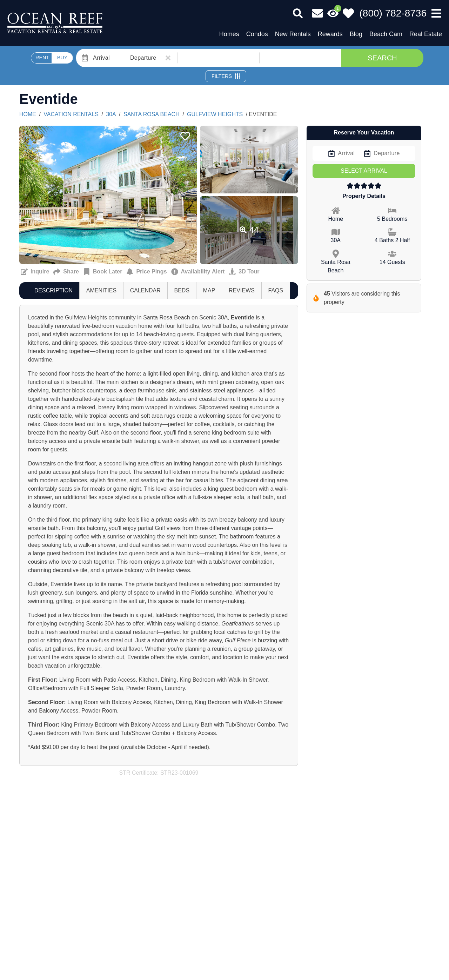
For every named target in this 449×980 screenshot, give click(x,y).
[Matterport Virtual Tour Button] (244, 272)
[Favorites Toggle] (348, 13)
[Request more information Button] (35, 272)
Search (382, 58)
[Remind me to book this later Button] (103, 272)
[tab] (53, 291)
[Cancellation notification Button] (198, 272)
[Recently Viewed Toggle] (333, 13)
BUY (62, 58)
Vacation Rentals (71, 114)
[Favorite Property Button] (185, 134)
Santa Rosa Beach (152, 114)
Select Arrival (364, 171)
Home (28, 114)
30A (111, 114)
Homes (229, 34)
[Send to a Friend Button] (66, 272)
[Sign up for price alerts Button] (146, 272)
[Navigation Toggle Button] (436, 13)
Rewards (330, 34)
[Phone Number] (393, 13)
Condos (257, 34)
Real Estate (426, 34)
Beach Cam (386, 34)
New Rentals (293, 34)
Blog (356, 34)
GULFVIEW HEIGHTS (215, 114)
